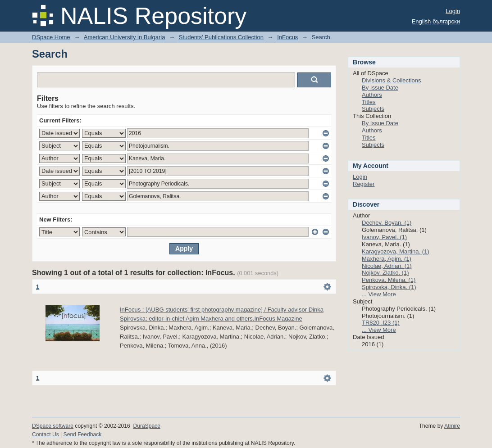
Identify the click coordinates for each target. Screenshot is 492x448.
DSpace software (53, 426)
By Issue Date (380, 88)
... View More (379, 294)
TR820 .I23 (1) (381, 323)
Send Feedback (83, 434)
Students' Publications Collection (221, 37)
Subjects (373, 109)
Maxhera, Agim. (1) (387, 259)
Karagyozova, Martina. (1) (396, 251)
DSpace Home (51, 37)
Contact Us (46, 434)
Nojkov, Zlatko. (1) (385, 273)
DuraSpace (146, 426)
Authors (372, 95)
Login (453, 11)
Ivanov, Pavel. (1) (384, 237)
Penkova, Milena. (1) (389, 280)
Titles (369, 102)
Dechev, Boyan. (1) (387, 223)
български (446, 21)
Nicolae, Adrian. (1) (387, 266)
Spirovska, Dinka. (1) (389, 287)
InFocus (287, 37)
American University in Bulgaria (125, 37)
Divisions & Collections (392, 80)
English (421, 21)
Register (364, 184)
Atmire (452, 426)
